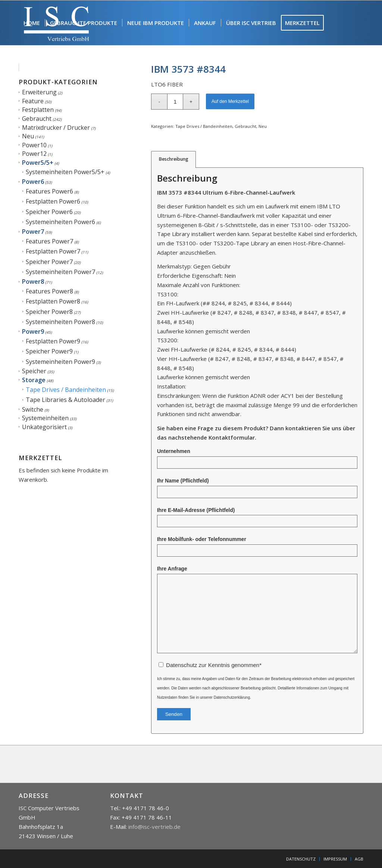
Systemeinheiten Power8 (60, 322)
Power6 (33, 182)
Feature (33, 101)
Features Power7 (49, 241)
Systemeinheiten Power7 (60, 272)
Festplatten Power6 (53, 201)
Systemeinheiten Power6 (60, 222)
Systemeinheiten (45, 418)
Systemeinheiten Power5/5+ (65, 172)
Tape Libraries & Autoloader (65, 400)
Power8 (33, 282)
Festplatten (38, 110)
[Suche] (62, 67)
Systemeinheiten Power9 (60, 362)
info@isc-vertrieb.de (154, 827)
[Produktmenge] (175, 102)
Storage (34, 380)
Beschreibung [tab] (174, 159)
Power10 (34, 145)
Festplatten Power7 (53, 251)
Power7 (33, 232)
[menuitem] (32, 23)
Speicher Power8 (49, 312)
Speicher (34, 371)
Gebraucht (37, 119)
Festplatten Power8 (53, 301)
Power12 (34, 154)
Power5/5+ (38, 163)
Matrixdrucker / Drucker (56, 128)
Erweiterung (39, 92)
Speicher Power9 (49, 351)
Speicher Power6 (49, 212)
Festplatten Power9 (53, 341)
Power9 (33, 331)
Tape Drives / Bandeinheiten (66, 390)
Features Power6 (49, 191)
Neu (28, 136)
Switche (33, 409)
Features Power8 (49, 291)
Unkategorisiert (44, 427)
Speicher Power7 (49, 262)
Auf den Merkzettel (230, 101)
